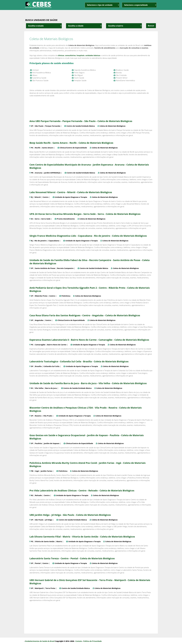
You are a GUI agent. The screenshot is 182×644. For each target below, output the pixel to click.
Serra (37, 219)
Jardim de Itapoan (52, 443)
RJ (32, 197)
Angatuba (39, 320)
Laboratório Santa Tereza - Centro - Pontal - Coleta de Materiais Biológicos (72, 558)
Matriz (59, 541)
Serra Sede (46, 219)
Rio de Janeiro (41, 241)
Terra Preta (50, 588)
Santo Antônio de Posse (45, 268)
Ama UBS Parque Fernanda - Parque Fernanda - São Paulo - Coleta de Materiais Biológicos (81, 121)
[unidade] (102, 5)
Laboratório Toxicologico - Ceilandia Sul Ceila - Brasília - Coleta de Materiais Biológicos (79, 361)
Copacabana (54, 241)
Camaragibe (40, 345)
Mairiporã (39, 588)
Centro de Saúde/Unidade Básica (81, 126)
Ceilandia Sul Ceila (51, 366)
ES (32, 219)
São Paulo (39, 126)
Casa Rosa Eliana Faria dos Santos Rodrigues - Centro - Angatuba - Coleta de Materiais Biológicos (85, 315)
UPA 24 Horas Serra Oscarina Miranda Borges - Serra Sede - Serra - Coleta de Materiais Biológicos (85, 214)
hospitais (81, 55)
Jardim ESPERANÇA (52, 173)
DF (32, 366)
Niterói (38, 197)
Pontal (38, 563)
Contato (79, 641)
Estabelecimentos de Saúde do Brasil (40, 641)
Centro (46, 197)
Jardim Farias (46, 471)
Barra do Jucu (51, 388)
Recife (38, 148)
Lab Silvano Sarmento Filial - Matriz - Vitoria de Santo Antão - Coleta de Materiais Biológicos (82, 537)
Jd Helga (49, 520)
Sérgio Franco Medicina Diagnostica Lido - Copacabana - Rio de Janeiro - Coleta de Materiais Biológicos (88, 236)
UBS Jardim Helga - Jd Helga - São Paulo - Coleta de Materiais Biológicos (70, 515)
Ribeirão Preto (41, 296)
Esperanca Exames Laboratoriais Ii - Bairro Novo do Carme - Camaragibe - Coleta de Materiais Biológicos (89, 340)
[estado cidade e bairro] (44, 26)
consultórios (70, 55)
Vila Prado (48, 416)
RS (32, 495)
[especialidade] (139, 5)
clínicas (61, 55)
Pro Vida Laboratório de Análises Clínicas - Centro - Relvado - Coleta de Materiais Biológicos (82, 491)
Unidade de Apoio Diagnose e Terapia (71, 197)
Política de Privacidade (93, 641)
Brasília (38, 366)
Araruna (39, 173)
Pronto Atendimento (66, 219)
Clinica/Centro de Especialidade (73, 148)
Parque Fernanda (53, 126)
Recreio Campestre (65, 268)
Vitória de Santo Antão (45, 541)
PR (32, 173)
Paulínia (38, 443)
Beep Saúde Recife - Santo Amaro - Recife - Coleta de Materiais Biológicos (71, 143)
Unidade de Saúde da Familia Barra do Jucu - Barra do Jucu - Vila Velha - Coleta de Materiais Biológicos (88, 383)
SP (32, 126)
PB (32, 471)
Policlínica (66, 296)
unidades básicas (93, 55)
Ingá (37, 471)
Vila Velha (39, 388)
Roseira (38, 416)
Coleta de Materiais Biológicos (112, 126)
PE (32, 148)
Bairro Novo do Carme (57, 345)
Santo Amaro (48, 148)
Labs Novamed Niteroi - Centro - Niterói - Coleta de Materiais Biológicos (71, 192)
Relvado (38, 495)
